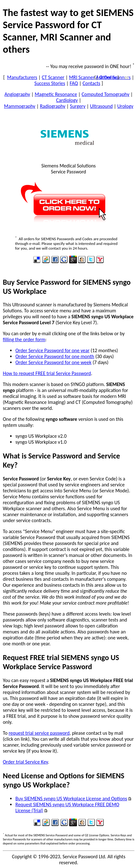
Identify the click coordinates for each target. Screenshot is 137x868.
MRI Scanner (82, 77)
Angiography (17, 94)
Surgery (78, 106)
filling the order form (24, 339)
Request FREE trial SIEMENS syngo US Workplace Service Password (61, 662)
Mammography (20, 106)
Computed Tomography (106, 94)
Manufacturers (22, 77)
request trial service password (39, 733)
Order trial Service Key (25, 762)
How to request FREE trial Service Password (47, 373)
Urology (125, 106)
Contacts (91, 83)
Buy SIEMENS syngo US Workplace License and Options (71, 799)
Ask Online (107, 77)
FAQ (74, 83)
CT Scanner (53, 77)
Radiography (53, 106)
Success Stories (50, 83)
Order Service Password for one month (55, 356)
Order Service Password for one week (53, 362)
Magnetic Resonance (56, 94)
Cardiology (67, 100)
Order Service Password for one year (52, 350)
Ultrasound (101, 106)
